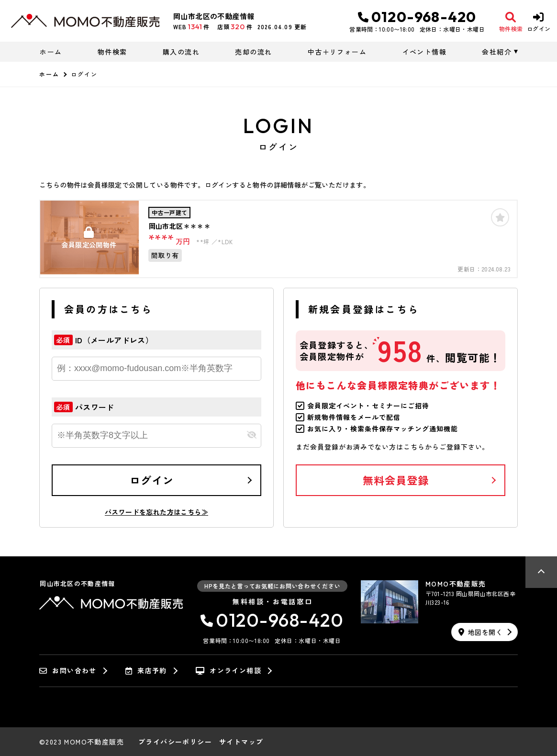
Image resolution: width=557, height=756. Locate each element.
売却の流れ (253, 52)
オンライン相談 (228, 671)
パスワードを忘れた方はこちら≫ (156, 512)
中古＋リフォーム (337, 52)
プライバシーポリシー (175, 742)
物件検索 (112, 52)
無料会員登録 (396, 480)
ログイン (152, 480)
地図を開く (480, 632)
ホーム (51, 52)
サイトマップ (241, 742)
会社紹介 (497, 52)
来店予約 (146, 671)
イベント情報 (424, 52)
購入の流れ (181, 52)
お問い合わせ (68, 671)
